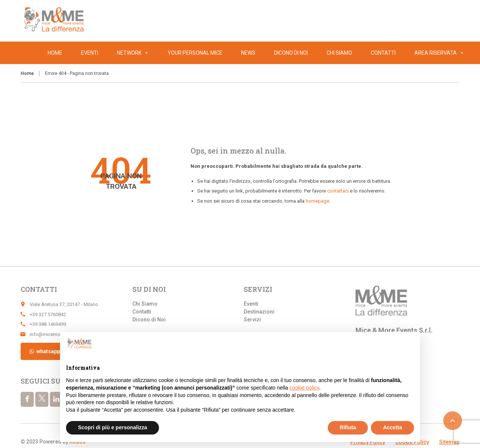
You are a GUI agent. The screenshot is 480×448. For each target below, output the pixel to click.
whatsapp (44, 351)
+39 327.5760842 (48, 314)
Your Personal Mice (195, 53)
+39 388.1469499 (48, 324)
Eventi (90, 53)
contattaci (338, 191)
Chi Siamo (339, 53)
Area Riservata (439, 53)
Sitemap (449, 442)
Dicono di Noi (291, 53)
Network (133, 53)
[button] (460, 53)
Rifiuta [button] (348, 427)
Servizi (252, 320)
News (248, 53)
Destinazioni (259, 312)
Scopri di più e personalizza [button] (112, 427)
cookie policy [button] (304, 388)
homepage (317, 201)
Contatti (383, 53)
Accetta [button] (392, 427)
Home (55, 53)
